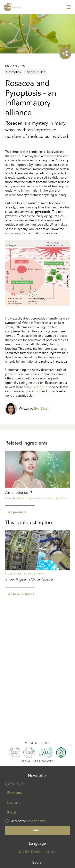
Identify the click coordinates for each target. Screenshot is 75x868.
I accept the (28, 821)
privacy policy (36, 821)
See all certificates (38, 762)
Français (50, 852)
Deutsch (37, 852)
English (24, 852)
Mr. (24, 784)
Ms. (12, 784)
